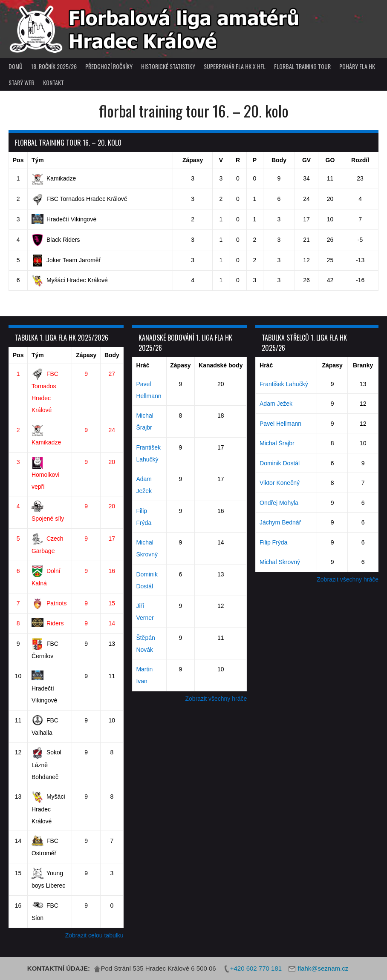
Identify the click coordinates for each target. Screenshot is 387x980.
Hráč (143, 365)
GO (330, 160)
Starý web (22, 82)
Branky (363, 365)
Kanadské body (221, 365)
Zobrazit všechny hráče (216, 699)
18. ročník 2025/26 (54, 66)
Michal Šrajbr (277, 443)
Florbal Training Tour (302, 66)
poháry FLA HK (357, 66)
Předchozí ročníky (109, 66)
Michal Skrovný (280, 562)
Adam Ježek (276, 404)
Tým (38, 160)
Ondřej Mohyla (279, 503)
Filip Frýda (273, 542)
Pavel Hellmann (280, 424)
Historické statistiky (168, 66)
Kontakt (53, 82)
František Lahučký (284, 384)
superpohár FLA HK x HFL (235, 66)
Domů (16, 66)
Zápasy (193, 160)
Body (279, 160)
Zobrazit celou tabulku (94, 935)
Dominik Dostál (280, 463)
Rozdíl (360, 160)
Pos (18, 160)
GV (306, 160)
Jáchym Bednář (280, 522)
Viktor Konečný (280, 483)
